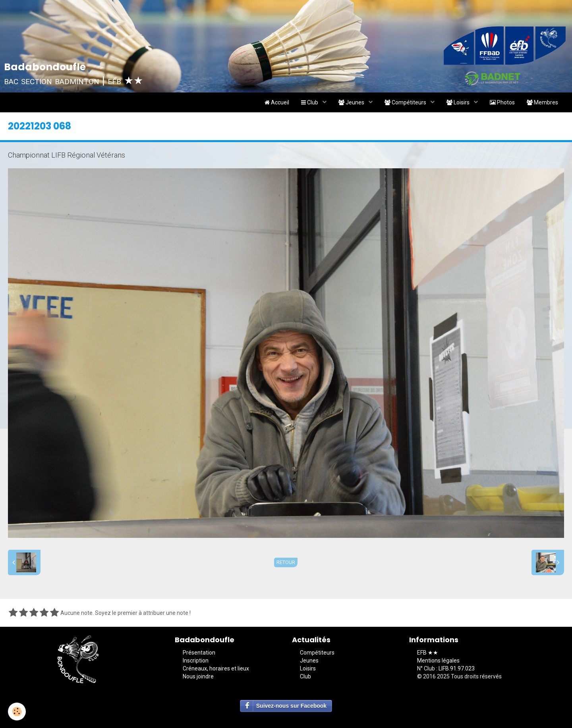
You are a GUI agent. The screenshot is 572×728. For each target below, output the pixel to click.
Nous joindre (198, 676)
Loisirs (459, 102)
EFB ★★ (428, 653)
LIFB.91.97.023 (457, 668)
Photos (502, 102)
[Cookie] (17, 712)
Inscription (196, 661)
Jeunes (352, 102)
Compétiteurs (406, 102)
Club (310, 102)
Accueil (277, 102)
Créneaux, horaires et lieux (216, 668)
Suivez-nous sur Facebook (291, 706)
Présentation (199, 653)
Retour (286, 562)
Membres (542, 102)
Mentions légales (438, 661)
